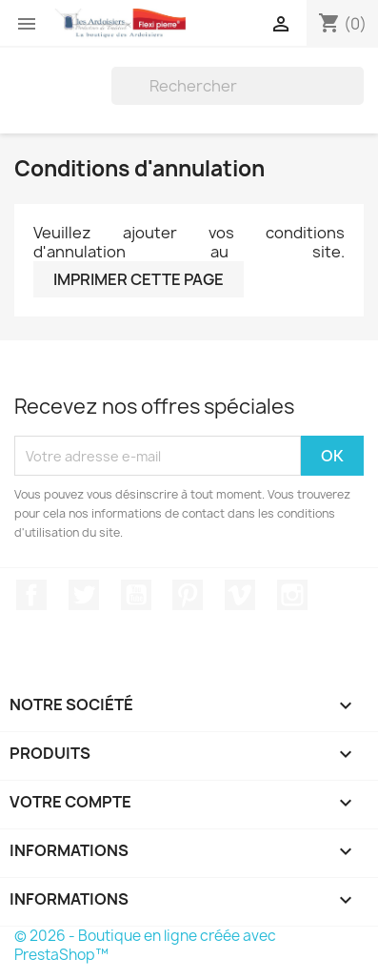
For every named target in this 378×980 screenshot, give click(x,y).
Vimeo (240, 595)
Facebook (31, 595)
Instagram (292, 595)
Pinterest (188, 595)
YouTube (136, 595)
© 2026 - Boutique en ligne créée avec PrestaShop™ (145, 945)
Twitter (84, 595)
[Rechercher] (238, 86)
